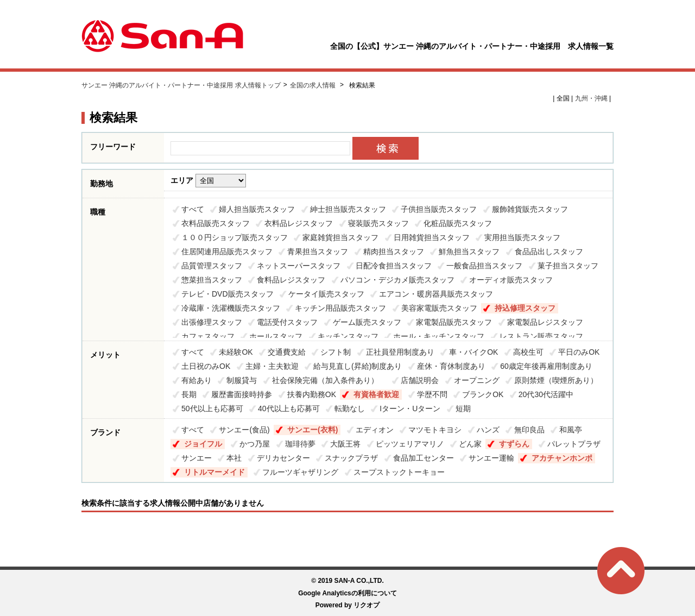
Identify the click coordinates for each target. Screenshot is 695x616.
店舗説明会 (420, 380)
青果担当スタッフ (318, 252)
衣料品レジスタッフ (299, 223)
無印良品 (529, 430)
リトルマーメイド (214, 472)
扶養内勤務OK (312, 394)
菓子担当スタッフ (568, 266)
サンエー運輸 (491, 458)
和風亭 (571, 430)
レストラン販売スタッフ (541, 336)
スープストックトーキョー (399, 472)
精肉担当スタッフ (394, 252)
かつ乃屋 (255, 444)
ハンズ (488, 430)
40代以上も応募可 (289, 408)
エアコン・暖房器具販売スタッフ (436, 294)
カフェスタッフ (208, 336)
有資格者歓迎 (376, 394)
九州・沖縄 (591, 98)
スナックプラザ (351, 458)
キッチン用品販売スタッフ (340, 308)
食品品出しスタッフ (549, 252)
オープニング (477, 380)
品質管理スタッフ (212, 266)
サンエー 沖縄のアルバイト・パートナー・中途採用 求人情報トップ (181, 85)
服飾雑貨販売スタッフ (530, 209)
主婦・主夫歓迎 (272, 366)
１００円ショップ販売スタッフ (235, 237)
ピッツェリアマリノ (410, 444)
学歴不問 (432, 394)
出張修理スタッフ (212, 322)
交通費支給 (287, 352)
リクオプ (367, 605)
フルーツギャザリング (300, 472)
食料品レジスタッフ (291, 280)
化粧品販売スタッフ (458, 223)
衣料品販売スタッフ (216, 223)
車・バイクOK (473, 352)
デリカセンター (283, 458)
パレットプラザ (574, 444)
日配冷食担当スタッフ (394, 266)
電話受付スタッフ (287, 322)
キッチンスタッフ (348, 336)
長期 (189, 394)
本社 (234, 458)
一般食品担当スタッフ (484, 266)
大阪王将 (345, 444)
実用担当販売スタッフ (522, 237)
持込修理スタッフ (525, 308)
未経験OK (236, 352)
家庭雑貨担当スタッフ (340, 237)
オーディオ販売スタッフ (511, 280)
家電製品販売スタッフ (454, 322)
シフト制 (336, 352)
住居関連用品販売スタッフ (227, 252)
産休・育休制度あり (451, 366)
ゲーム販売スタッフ (367, 322)
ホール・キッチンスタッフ (439, 336)
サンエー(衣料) (312, 430)
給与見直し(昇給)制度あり (358, 366)
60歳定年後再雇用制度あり (546, 366)
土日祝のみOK (206, 366)
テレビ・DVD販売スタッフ (228, 294)
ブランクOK (483, 394)
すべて (193, 209)
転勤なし (350, 408)
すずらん (514, 444)
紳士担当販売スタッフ (348, 209)
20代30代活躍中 (546, 394)
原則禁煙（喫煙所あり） (556, 380)
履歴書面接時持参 (242, 394)
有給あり (197, 380)
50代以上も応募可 (212, 408)
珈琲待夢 (300, 444)
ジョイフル (203, 444)
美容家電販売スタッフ (439, 308)
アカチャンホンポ (562, 458)
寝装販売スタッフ (378, 223)
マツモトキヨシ (435, 430)
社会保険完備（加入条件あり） (329, 380)
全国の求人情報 (314, 85)
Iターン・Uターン (410, 408)
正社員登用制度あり (400, 352)
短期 (463, 408)
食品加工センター (424, 458)
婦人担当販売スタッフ (257, 209)
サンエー (197, 458)
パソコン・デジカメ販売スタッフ (397, 280)
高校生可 (528, 352)
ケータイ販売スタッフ (326, 294)
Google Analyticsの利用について (347, 593)
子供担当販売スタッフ (439, 209)
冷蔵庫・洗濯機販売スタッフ (231, 308)
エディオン (375, 430)
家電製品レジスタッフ (545, 322)
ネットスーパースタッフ (299, 266)
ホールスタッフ (276, 336)
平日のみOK (579, 352)
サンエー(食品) (244, 430)
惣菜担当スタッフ (212, 280)
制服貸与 (242, 380)
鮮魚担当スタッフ (469, 252)
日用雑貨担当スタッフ (432, 237)
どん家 (470, 444)
